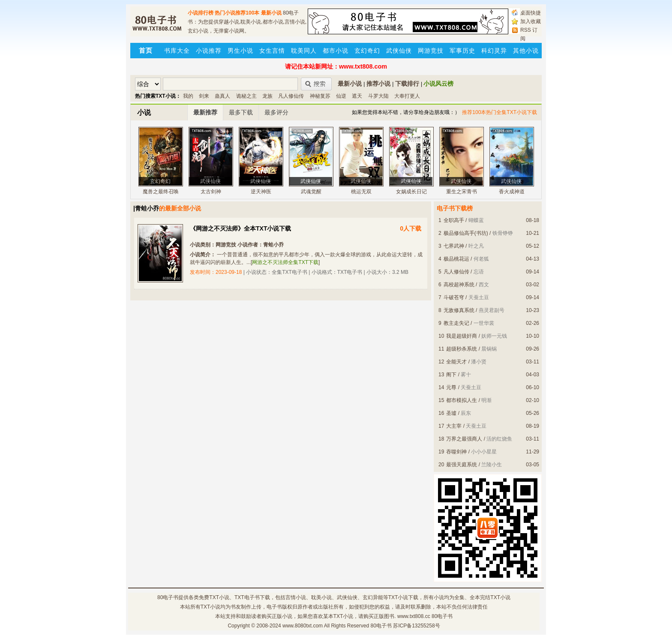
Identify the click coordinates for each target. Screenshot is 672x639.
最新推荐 (205, 112)
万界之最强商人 (464, 439)
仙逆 (341, 96)
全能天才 (456, 362)
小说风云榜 (438, 84)
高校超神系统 (459, 285)
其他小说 (526, 51)
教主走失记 (456, 323)
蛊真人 (222, 96)
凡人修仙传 (291, 96)
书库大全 (177, 51)
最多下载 (241, 112)
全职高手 (454, 220)
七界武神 (454, 246)
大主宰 (454, 426)
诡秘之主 (246, 96)
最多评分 (276, 112)
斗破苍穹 (454, 297)
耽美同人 (304, 51)
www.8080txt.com (303, 626)
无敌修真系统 (459, 310)
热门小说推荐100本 (237, 13)
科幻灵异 (494, 51)
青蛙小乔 (273, 245)
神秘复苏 (320, 96)
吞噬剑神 (456, 452)
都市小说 (336, 51)
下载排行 (407, 84)
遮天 (357, 96)
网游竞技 (431, 51)
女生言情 (272, 51)
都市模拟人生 (462, 400)
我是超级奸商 (462, 336)
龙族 (267, 96)
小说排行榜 (201, 13)
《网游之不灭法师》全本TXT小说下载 (240, 228)
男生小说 (240, 51)
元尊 (451, 387)
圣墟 (451, 413)
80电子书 (168, 597)
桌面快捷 (531, 13)
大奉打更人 (407, 96)
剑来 (204, 96)
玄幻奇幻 (367, 51)
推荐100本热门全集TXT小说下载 (499, 112)
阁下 (451, 375)
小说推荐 (209, 51)
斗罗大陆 (378, 96)
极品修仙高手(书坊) (466, 233)
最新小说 (271, 13)
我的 (188, 96)
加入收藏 (531, 21)
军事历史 (462, 51)
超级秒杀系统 (462, 349)
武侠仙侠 (399, 51)
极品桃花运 (456, 259)
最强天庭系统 (462, 465)
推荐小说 (378, 84)
